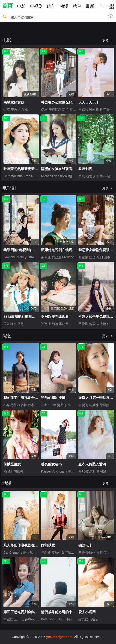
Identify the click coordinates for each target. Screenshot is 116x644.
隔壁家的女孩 (14, 102)
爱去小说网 (87, 612)
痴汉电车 (85, 545)
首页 (7, 6)
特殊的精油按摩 (53, 398)
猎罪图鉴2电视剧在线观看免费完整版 (32, 250)
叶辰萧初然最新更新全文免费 (26, 169)
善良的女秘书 (51, 464)
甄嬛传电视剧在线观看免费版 (64, 250)
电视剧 (36, 6)
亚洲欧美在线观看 (55, 317)
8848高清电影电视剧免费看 (25, 317)
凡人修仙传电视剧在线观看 (24, 545)
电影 (21, 6)
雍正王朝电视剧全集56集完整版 (28, 612)
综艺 (51, 6)
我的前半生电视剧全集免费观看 (28, 398)
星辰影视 (85, 169)
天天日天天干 (89, 102)
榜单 (77, 6)
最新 (90, 6)
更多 (107, 41)
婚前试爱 (48, 545)
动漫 (64, 6)
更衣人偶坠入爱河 (92, 464)
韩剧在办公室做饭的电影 (60, 102)
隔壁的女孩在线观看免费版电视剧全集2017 (74, 169)
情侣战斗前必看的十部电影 (62, 612)
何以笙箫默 (12, 464)
